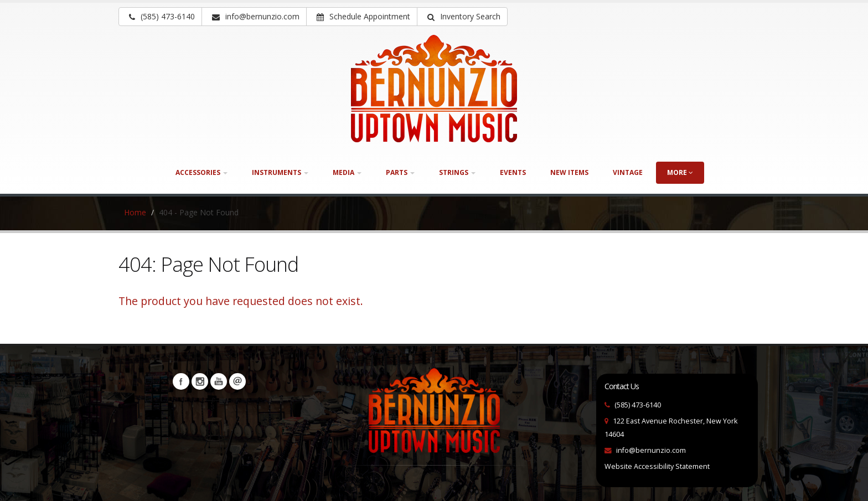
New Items (569, 172)
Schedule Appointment (363, 16)
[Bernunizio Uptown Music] (434, 89)
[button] (462, 17)
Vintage (628, 172)
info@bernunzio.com (651, 450)
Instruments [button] (280, 172)
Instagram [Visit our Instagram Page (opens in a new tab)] (200, 381)
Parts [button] (400, 172)
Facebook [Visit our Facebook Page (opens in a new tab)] (181, 381)
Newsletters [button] (237, 381)
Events (513, 172)
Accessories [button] (201, 172)
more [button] (680, 172)
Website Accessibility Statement (657, 466)
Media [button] (347, 172)
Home (135, 212)
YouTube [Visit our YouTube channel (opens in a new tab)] (219, 381)
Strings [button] (457, 172)
